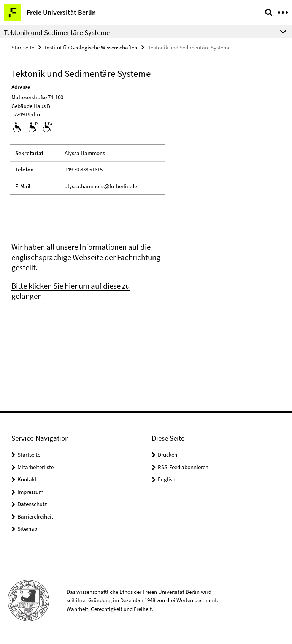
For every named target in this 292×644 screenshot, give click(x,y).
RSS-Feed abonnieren (183, 467)
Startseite (23, 47)
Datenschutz (32, 504)
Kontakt (27, 479)
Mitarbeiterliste (36, 467)
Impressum (30, 492)
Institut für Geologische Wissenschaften (91, 47)
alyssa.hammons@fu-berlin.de (101, 186)
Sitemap (27, 529)
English (167, 479)
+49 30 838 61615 (84, 169)
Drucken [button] (167, 454)
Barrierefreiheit (35, 516)
